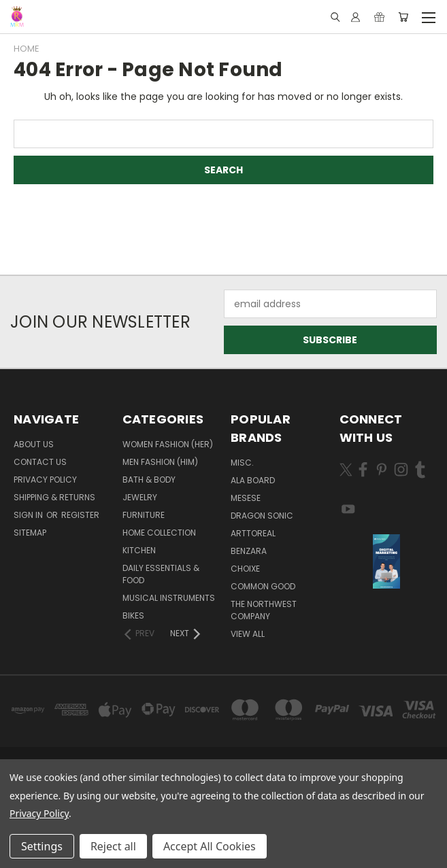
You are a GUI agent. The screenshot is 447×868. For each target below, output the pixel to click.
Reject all (113, 846)
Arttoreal (253, 533)
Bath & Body (149, 480)
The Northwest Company (264, 610)
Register (80, 515)
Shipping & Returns (54, 497)
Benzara (249, 551)
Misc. (242, 463)
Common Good (263, 586)
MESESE (246, 498)
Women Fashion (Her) (168, 444)
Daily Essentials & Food (161, 574)
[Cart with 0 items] (403, 17)
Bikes (133, 615)
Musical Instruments (169, 598)
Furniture (144, 515)
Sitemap (30, 533)
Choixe (245, 569)
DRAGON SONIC (262, 516)
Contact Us (40, 462)
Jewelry (140, 497)
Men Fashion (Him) (160, 462)
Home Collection (159, 533)
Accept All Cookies (210, 846)
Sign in (29, 515)
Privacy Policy (45, 480)
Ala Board (253, 480)
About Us (34, 444)
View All (248, 634)
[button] (386, 561)
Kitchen (139, 550)
